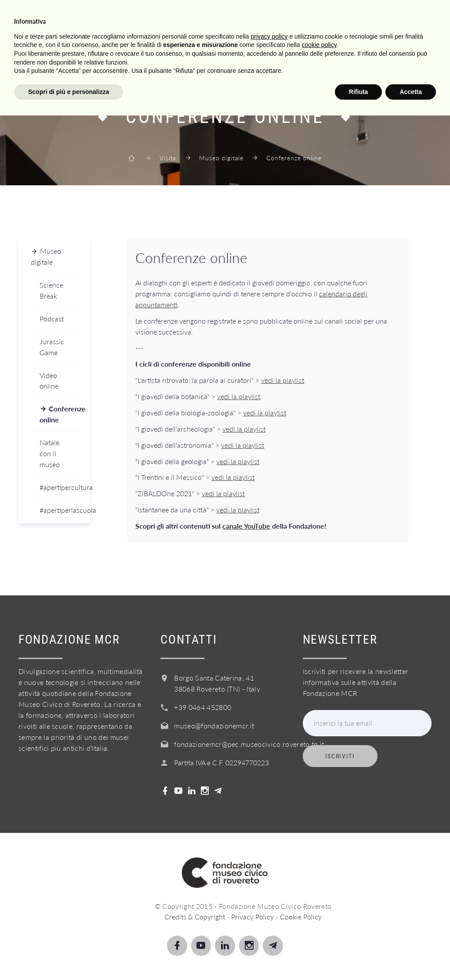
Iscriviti (340, 756)
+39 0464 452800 (203, 707)
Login (377, 58)
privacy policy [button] (269, 901)
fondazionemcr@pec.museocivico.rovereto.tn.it (249, 744)
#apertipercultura (59, 487)
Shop (340, 58)
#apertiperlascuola (59, 510)
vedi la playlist (283, 380)
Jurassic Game (52, 347)
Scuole (128, 58)
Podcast (52, 319)
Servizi (171, 58)
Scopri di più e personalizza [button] (69, 956)
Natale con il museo (50, 453)
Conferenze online (59, 414)
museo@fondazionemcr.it (214, 726)
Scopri (85, 58)
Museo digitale (221, 158)
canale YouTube (246, 526)
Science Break (51, 290)
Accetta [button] (411, 956)
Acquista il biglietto (274, 58)
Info (208, 58)
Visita (46, 58)
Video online (49, 381)
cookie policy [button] (319, 909)
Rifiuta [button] (359, 956)
